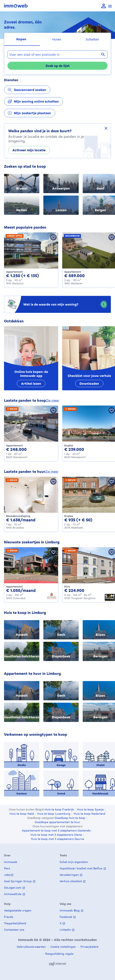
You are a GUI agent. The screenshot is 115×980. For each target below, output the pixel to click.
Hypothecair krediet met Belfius (81, 868)
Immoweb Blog (70, 910)
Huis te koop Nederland (90, 814)
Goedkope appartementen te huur (57, 822)
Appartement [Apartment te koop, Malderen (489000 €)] (73, 272)
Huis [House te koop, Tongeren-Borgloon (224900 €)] (67, 586)
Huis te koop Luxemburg (54, 814)
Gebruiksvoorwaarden (31, 947)
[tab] (22, 39)
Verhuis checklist (71, 881)
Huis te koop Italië (22, 814)
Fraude (9, 917)
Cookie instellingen (63, 947)
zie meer (53, 400)
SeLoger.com (13, 888)
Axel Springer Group (18, 881)
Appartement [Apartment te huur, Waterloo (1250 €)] (14, 272)
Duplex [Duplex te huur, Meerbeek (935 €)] (69, 516)
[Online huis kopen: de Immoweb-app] (31, 358)
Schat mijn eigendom (74, 862)
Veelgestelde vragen (18, 910)
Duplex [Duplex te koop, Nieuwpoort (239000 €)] (69, 445)
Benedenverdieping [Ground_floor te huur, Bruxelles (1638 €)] (18, 516)
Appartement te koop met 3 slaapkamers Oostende (56, 831)
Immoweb (11, 862)
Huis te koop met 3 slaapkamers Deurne (57, 839)
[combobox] (57, 55)
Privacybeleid (89, 947)
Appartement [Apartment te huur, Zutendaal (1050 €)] (14, 586)
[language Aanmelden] (104, 6)
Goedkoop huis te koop (70, 818)
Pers (7, 868)
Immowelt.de (13, 894)
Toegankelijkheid (15, 923)
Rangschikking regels (59, 954)
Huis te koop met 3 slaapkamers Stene (56, 835)
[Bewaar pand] (53, 237)
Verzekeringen (70, 875)
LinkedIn (66, 930)
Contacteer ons (14, 930)
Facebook (66, 917)
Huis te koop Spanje (90, 809)
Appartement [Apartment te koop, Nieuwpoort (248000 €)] (14, 445)
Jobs (7, 875)
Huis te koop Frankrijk (59, 809)
